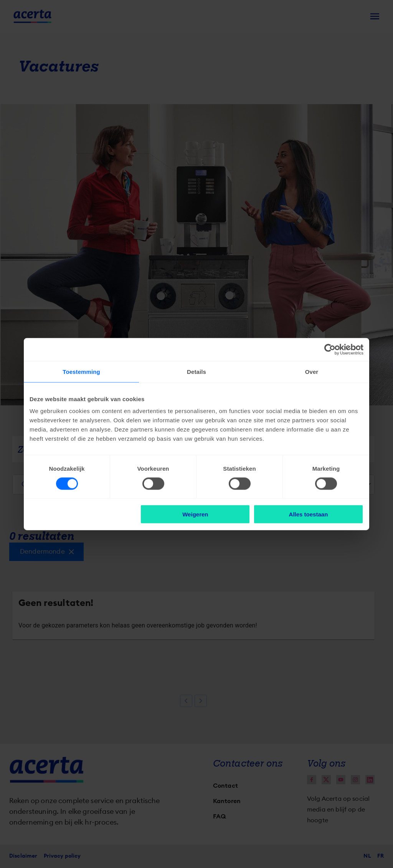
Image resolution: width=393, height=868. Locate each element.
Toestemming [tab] (81, 371)
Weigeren (195, 514)
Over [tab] (312, 371)
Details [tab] (196, 371)
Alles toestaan (309, 514)
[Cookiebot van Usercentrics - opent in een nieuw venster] (330, 349)
